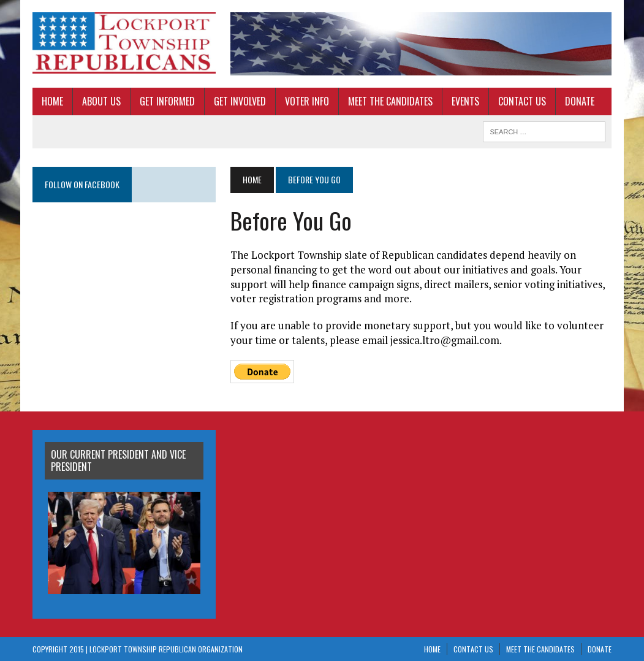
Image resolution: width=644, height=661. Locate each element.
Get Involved (240, 101)
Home (52, 101)
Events (465, 101)
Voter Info (307, 101)
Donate (580, 101)
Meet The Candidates (390, 101)
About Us (101, 101)
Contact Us (522, 101)
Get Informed (167, 101)
